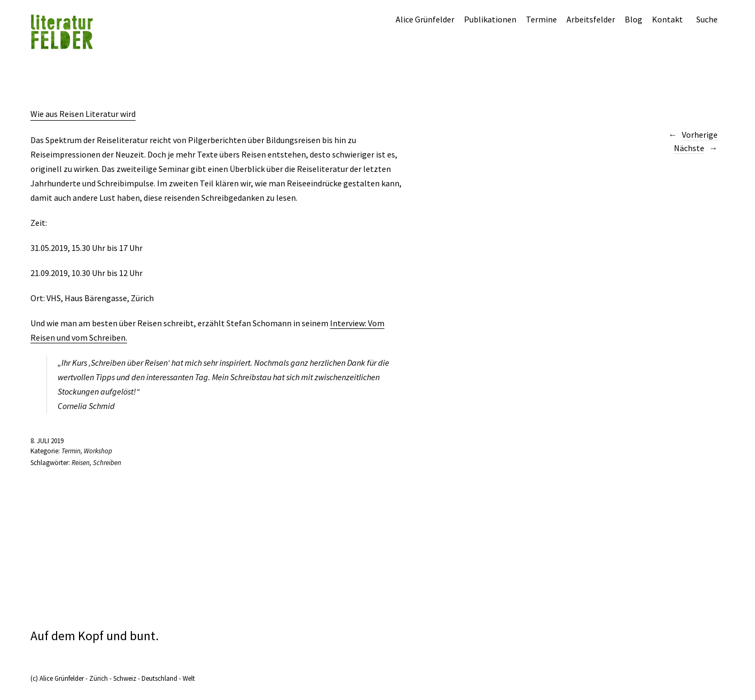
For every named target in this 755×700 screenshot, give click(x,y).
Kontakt (667, 19)
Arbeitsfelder (591, 19)
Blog (634, 19)
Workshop (98, 451)
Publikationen (490, 19)
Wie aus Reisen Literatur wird (83, 114)
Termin (71, 451)
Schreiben (107, 463)
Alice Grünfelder (425, 19)
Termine (541, 19)
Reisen (81, 463)
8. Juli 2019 (47, 441)
